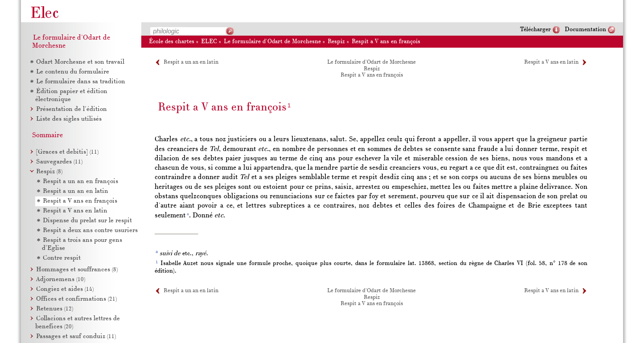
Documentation (585, 30)
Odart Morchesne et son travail (80, 62)
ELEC (209, 42)
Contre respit (62, 258)
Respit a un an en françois (80, 182)
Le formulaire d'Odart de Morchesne (272, 42)
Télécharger (535, 30)
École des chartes (172, 42)
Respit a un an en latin (191, 62)
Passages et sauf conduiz (76, 337)
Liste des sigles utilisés (69, 119)
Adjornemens (61, 280)
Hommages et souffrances (77, 270)
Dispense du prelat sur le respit (87, 221)
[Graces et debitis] (67, 152)
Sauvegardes (59, 162)
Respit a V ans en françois (386, 42)
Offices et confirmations (76, 299)
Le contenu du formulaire (73, 72)
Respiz (336, 42)
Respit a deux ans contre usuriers (90, 231)
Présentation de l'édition (72, 109)
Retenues (55, 309)
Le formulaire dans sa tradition (81, 82)
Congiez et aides (65, 289)
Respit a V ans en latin (551, 62)
